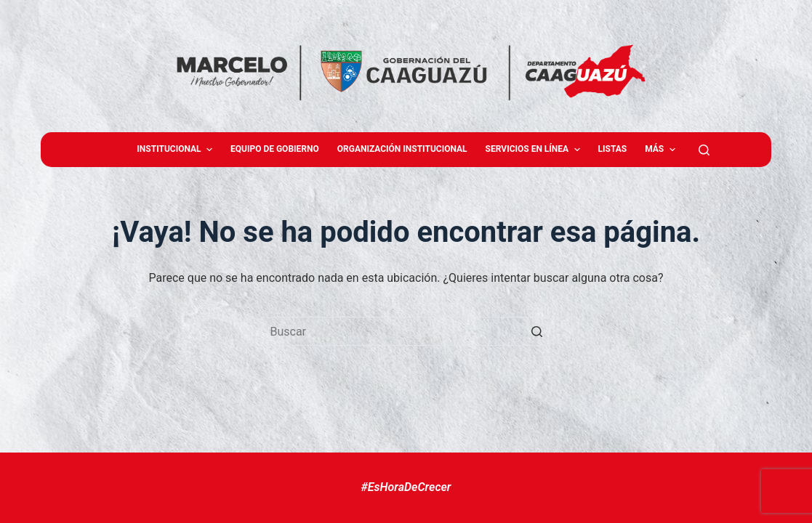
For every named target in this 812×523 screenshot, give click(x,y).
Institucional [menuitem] (176, 150)
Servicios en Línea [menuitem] (535, 150)
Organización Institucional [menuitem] (402, 149)
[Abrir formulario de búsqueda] (704, 150)
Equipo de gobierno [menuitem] (275, 149)
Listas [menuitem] (613, 149)
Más (662, 150)
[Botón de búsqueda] (536, 331)
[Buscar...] (406, 331)
